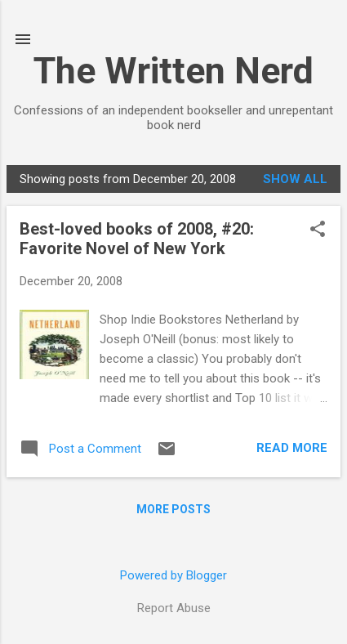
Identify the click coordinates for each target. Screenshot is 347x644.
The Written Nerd (173, 71)
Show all (295, 179)
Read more (292, 448)
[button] (318, 230)
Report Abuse (174, 608)
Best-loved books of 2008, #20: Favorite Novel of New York (137, 239)
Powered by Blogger (173, 575)
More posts (173, 509)
